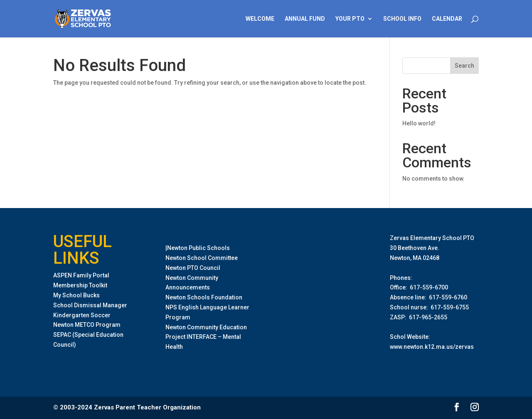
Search (464, 66)
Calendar (447, 19)
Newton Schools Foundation (204, 297)
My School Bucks (76, 295)
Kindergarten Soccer (82, 315)
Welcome (260, 19)
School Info (402, 19)
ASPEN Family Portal (81, 275)
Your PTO (350, 19)
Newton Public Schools (198, 248)
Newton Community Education (206, 327)
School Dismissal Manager (90, 305)
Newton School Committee (202, 258)
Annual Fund (305, 19)
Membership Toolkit (80, 285)
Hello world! (419, 123)
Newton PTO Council (193, 268)
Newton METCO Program (87, 325)
